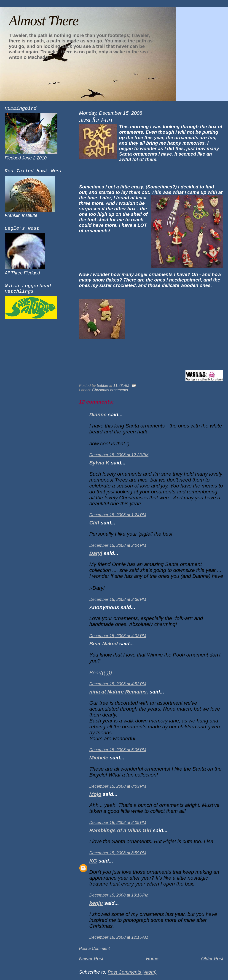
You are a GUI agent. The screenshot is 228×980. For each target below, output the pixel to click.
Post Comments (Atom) (132, 972)
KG (93, 861)
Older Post (212, 958)
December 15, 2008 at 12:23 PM (119, 455)
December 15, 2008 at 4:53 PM (118, 684)
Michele (99, 758)
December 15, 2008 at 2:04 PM (118, 545)
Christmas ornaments (110, 390)
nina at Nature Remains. (119, 692)
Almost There (43, 21)
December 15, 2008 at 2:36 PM (118, 599)
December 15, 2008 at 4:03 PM (118, 636)
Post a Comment (95, 949)
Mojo (95, 794)
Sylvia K (99, 463)
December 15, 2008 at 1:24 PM (118, 515)
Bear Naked (104, 644)
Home (152, 958)
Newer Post (91, 958)
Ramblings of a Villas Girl (120, 830)
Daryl (96, 553)
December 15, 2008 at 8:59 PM (118, 853)
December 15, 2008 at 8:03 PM (118, 786)
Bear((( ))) (101, 673)
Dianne (98, 415)
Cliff (94, 523)
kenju (96, 903)
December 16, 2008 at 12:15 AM (119, 937)
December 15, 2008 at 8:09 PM (118, 823)
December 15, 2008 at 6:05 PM (118, 750)
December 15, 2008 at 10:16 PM (119, 895)
